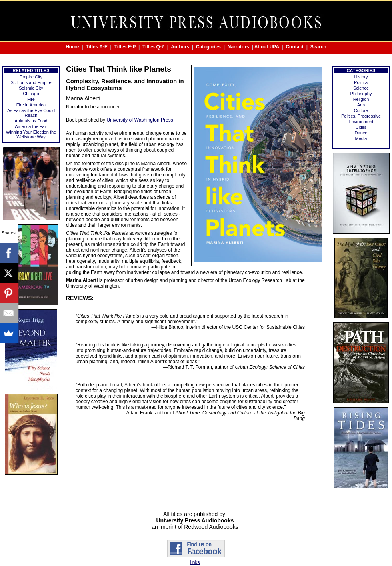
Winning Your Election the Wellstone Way (31, 134)
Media (361, 138)
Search (318, 47)
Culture (361, 110)
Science (361, 88)
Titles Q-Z (153, 47)
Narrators (238, 47)
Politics (361, 82)
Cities (361, 127)
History (361, 77)
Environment (361, 122)
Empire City (31, 77)
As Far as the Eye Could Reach (31, 113)
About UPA (267, 47)
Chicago (31, 94)
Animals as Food (31, 121)
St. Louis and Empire (31, 82)
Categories (208, 47)
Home (72, 47)
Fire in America (31, 105)
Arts (361, 105)
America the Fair (31, 126)
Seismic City (31, 88)
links (195, 562)
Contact (295, 47)
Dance (361, 133)
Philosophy (361, 94)
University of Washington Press (140, 120)
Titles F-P (125, 47)
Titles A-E (97, 47)
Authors (180, 47)
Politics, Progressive (361, 116)
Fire (31, 99)
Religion (361, 99)
